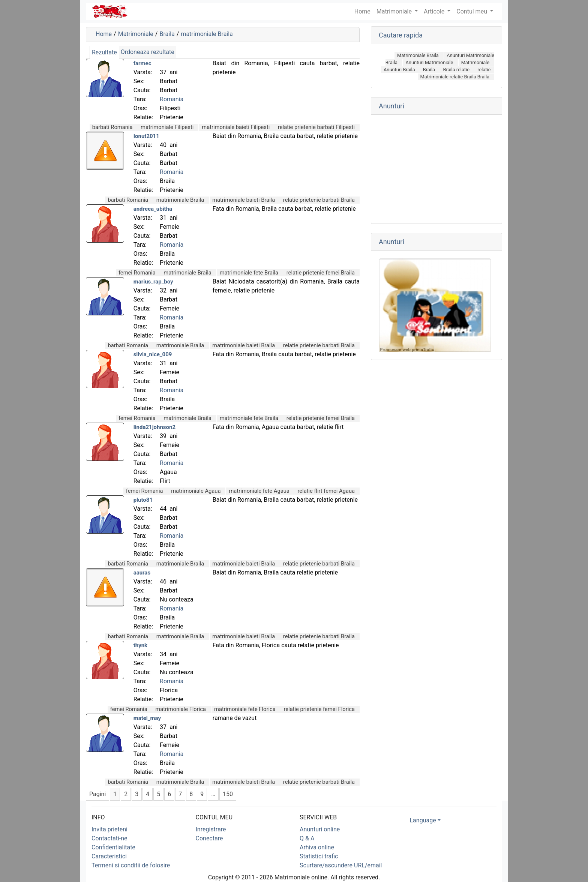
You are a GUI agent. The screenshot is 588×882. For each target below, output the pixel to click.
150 (228, 794)
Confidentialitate (113, 847)
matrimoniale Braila (207, 34)
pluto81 (143, 500)
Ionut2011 (146, 136)
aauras (142, 573)
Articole (435, 11)
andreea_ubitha (153, 209)
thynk (140, 645)
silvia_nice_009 (153, 354)
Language (423, 820)
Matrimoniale (395, 11)
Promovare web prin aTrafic (407, 349)
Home (104, 34)
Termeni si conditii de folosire (131, 865)
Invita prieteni (109, 829)
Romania (172, 99)
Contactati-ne (109, 838)
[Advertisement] (436, 169)
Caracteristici (109, 856)
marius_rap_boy (153, 282)
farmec (142, 63)
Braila (167, 34)
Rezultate (104, 52)
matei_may (147, 718)
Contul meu (472, 11)
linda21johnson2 (154, 427)
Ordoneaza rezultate (148, 52)
